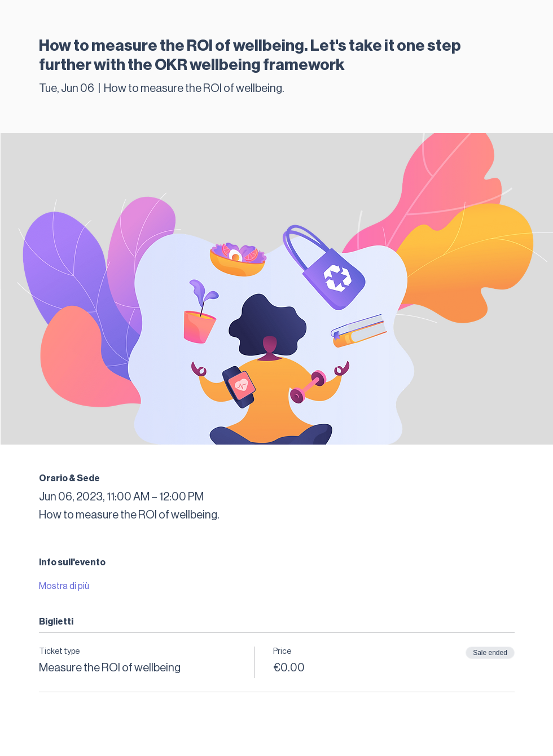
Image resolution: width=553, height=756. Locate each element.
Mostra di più (64, 586)
